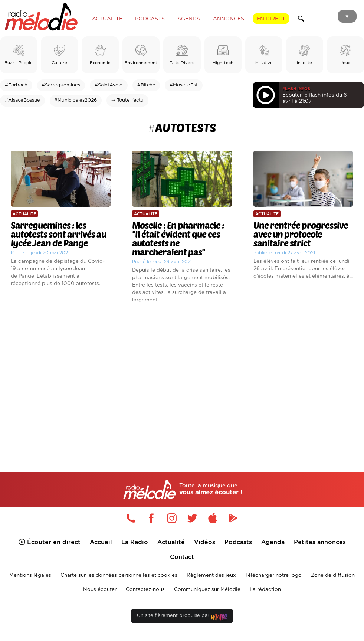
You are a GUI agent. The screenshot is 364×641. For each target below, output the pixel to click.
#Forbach (16, 85)
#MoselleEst (184, 85)
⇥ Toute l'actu (127, 100)
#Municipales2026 (76, 100)
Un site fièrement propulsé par (182, 617)
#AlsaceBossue (22, 100)
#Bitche (146, 85)
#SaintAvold (109, 85)
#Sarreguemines (61, 85)
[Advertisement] (182, 377)
